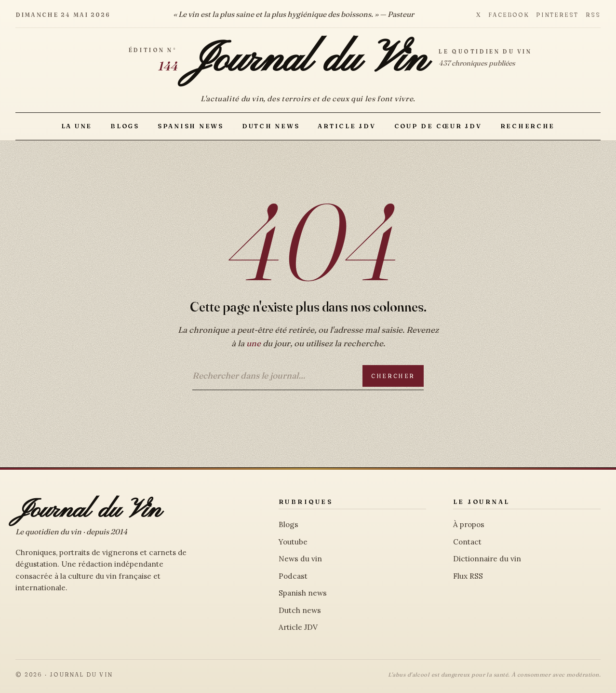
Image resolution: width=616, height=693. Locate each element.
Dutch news (271, 126)
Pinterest (557, 15)
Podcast (293, 576)
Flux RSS (468, 576)
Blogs (125, 126)
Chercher (393, 376)
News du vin (300, 559)
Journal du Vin (308, 61)
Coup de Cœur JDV (438, 126)
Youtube (293, 542)
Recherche (528, 126)
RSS (593, 15)
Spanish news (191, 126)
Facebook (509, 15)
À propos (469, 524)
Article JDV (347, 126)
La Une (77, 126)
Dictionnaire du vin (487, 559)
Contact (467, 542)
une (254, 343)
